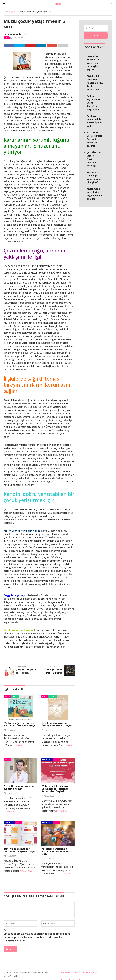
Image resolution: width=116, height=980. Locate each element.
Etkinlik (15, 697)
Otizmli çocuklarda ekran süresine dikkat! (19, 787)
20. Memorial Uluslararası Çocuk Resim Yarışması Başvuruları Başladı (57, 789)
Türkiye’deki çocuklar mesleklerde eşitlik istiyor (20, 850)
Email (68, 45)
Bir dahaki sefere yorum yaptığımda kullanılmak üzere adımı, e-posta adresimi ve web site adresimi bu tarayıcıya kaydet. (37, 937)
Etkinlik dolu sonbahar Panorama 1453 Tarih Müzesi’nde (95, 83)
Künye (94, 972)
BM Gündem (47, 760)
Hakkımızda (67, 972)
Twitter (21, 45)
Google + (57, 45)
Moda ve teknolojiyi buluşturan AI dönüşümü (94, 177)
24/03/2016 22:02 (19, 38)
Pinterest (33, 45)
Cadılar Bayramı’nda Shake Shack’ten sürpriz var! (93, 103)
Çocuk (14, 11)
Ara (96, 36)
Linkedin (45, 45)
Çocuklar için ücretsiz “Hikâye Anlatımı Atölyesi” (58, 724)
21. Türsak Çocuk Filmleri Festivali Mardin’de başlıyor (20, 724)
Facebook (10, 45)
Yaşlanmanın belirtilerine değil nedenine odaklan (95, 194)
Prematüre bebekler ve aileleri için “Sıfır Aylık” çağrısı (93, 63)
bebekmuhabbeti (14, 34)
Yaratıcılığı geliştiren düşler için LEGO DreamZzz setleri (58, 851)
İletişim (86, 972)
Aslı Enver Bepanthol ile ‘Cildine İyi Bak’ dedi (95, 121)
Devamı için (20, 745)
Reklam (77, 972)
